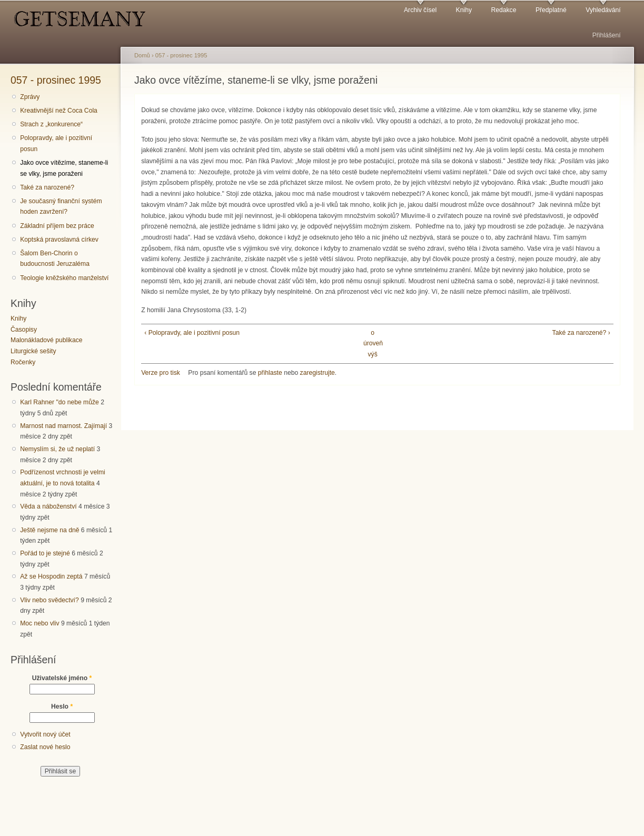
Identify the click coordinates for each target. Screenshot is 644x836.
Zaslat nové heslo (45, 747)
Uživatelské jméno (62, 678)
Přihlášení (607, 35)
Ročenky (23, 362)
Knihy (464, 10)
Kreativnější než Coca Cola (59, 111)
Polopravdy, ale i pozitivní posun (56, 143)
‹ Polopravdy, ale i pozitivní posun (192, 333)
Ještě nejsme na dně (49, 530)
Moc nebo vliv (39, 623)
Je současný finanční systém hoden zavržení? (61, 207)
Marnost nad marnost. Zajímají (63, 426)
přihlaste (270, 373)
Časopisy (24, 330)
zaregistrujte (318, 373)
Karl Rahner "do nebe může (60, 402)
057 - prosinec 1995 (56, 80)
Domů (142, 55)
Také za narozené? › (581, 333)
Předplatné (551, 10)
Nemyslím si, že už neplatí (57, 449)
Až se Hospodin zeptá (51, 576)
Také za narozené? (47, 187)
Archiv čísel (420, 10)
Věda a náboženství (48, 506)
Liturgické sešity (33, 351)
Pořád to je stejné (45, 553)
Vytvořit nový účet (45, 734)
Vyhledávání (603, 10)
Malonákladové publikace (47, 340)
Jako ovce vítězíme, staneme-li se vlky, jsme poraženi (64, 168)
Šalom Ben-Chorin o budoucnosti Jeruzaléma (55, 259)
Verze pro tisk (161, 373)
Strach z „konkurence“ (51, 124)
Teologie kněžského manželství (64, 278)
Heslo (62, 706)
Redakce (503, 10)
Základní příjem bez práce (57, 226)
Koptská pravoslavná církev (59, 240)
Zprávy (30, 97)
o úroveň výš (373, 344)
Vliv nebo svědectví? (49, 600)
